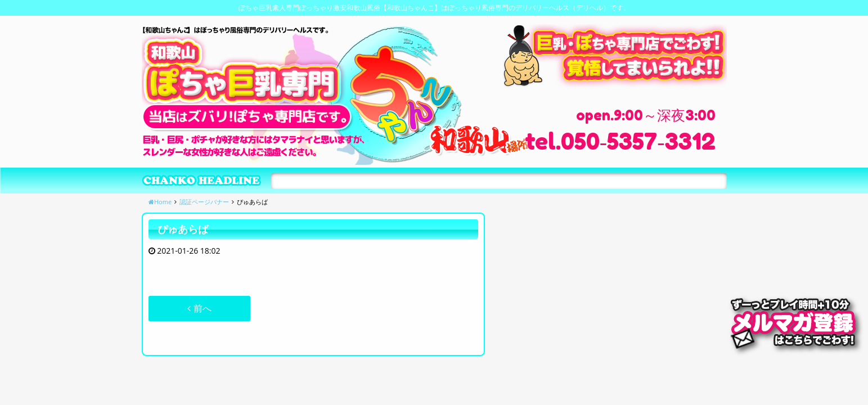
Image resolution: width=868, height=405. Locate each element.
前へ (199, 308)
